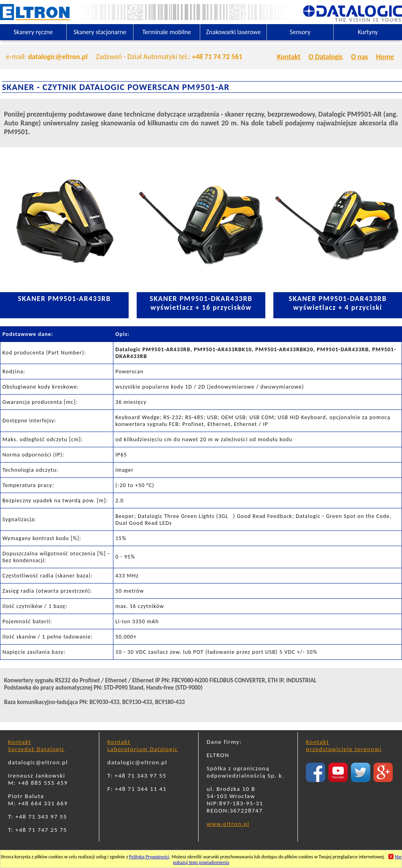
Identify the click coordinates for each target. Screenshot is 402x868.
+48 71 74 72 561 (217, 57)
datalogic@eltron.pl (58, 57)
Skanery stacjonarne (100, 32)
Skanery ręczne (33, 32)
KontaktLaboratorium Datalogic (143, 745)
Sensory (300, 32)
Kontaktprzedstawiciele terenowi (344, 745)
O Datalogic (326, 57)
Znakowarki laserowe (233, 32)
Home (385, 57)
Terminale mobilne (167, 32)
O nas (359, 57)
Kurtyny (368, 32)
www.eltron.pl (228, 824)
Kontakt (289, 57)
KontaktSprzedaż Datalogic (36, 745)
